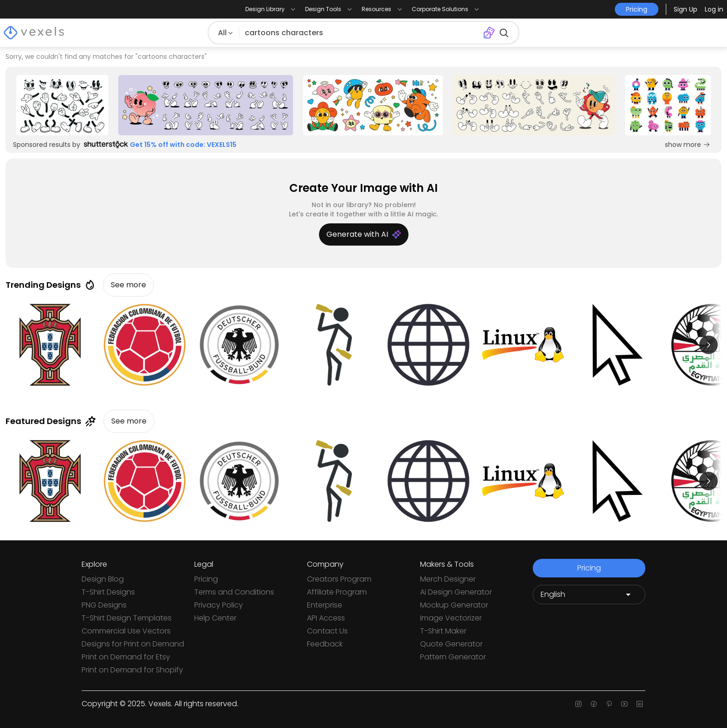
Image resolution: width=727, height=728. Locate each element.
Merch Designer (448, 579)
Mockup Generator (454, 605)
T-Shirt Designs (108, 592)
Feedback (325, 644)
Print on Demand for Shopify (132, 670)
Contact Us (327, 631)
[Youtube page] (624, 704)
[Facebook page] (594, 704)
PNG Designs (104, 605)
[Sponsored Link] (62, 105)
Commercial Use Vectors (126, 631)
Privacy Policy (219, 605)
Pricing (206, 579)
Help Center (215, 618)
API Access (326, 618)
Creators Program (339, 579)
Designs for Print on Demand (133, 644)
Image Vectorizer (451, 618)
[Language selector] (589, 595)
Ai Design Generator (456, 592)
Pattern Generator (453, 657)
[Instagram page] (578, 704)
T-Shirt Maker (443, 631)
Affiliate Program (337, 592)
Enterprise (325, 605)
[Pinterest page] (609, 704)
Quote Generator (451, 644)
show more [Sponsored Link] (688, 145)
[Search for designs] (359, 33)
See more (128, 285)
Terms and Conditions (234, 592)
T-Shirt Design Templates (127, 618)
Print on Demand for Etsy (126, 657)
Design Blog (103, 579)
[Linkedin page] (640, 704)
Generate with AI (364, 234)
